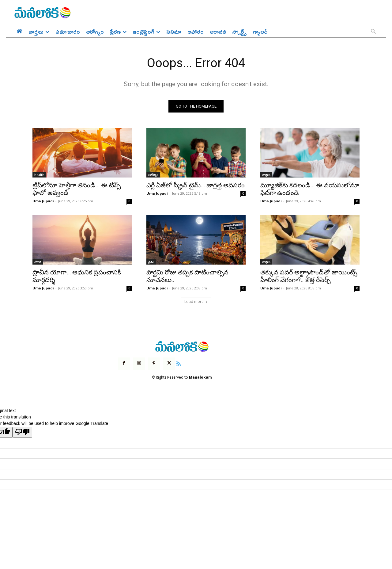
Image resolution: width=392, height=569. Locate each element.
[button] (373, 32)
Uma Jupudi (43, 201)
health (39, 175)
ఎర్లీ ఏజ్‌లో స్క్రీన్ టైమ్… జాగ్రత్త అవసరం (196, 185)
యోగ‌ (38, 262)
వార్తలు (266, 175)
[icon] (179, 363)
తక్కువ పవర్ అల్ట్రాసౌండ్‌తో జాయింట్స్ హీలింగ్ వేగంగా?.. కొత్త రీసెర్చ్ (309, 276)
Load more (196, 302)
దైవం (151, 262)
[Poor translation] (22, 432)
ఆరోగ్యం (153, 175)
